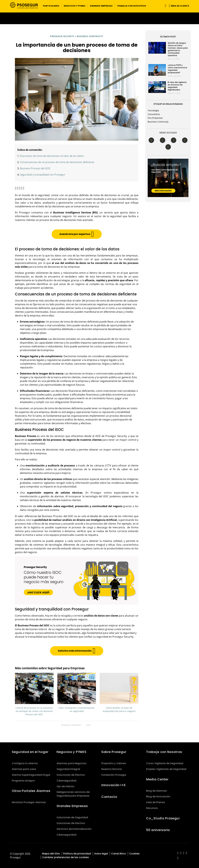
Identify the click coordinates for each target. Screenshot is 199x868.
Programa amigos (23, 781)
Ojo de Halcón (65, 786)
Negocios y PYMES (71, 752)
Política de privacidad (77, 854)
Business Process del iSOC (35, 168)
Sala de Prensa (155, 802)
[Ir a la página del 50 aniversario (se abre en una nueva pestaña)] (99, 18)
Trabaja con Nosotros (164, 752)
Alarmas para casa (24, 769)
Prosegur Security (62, 36)
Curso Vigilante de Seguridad (165, 763)
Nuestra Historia (112, 769)
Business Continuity (90, 36)
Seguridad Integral (68, 769)
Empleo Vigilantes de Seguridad (166, 769)
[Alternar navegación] (165, 6)
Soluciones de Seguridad (72, 817)
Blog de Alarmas (156, 791)
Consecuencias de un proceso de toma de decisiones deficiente (57, 162)
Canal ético (119, 854)
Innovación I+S (113, 785)
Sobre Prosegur (114, 752)
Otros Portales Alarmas (31, 791)
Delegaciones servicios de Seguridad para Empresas (73, 794)
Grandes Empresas (72, 806)
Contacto (109, 797)
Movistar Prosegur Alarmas (29, 802)
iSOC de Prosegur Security (111, 436)
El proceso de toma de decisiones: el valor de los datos (52, 156)
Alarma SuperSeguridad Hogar (31, 775)
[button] (51, 6)
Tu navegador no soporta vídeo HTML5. (99, 18)
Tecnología (153, 110)
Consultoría (154, 114)
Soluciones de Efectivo (71, 775)
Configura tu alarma (25, 763)
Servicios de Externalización (74, 829)
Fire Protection (155, 118)
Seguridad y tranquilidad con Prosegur (43, 175)
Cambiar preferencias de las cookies (65, 857)
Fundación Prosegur (114, 775)
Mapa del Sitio (51, 854)
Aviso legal (101, 854)
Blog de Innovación (158, 797)
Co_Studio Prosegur (163, 818)
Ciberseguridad (66, 781)
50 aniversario (158, 830)
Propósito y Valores (114, 763)
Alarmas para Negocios (72, 763)
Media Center (157, 779)
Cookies (134, 854)
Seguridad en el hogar (30, 752)
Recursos (152, 808)
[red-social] (178, 853)
